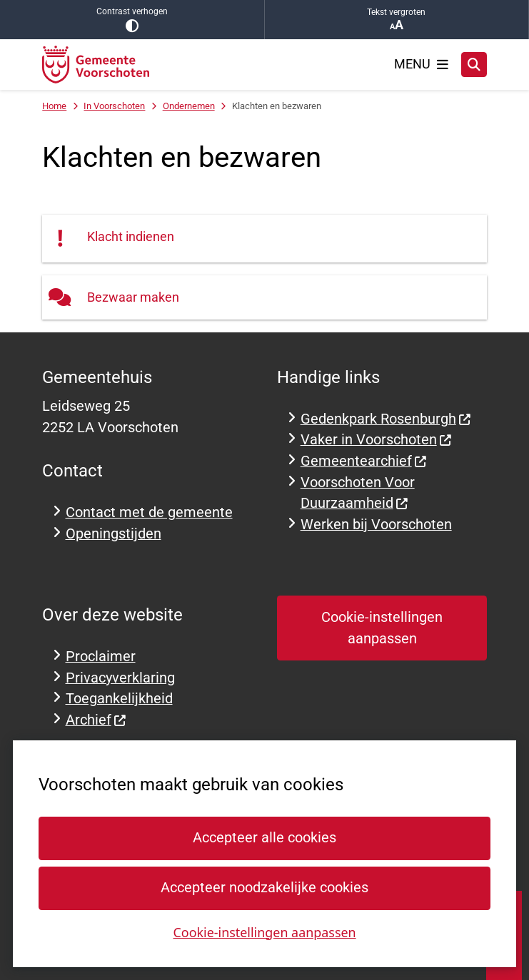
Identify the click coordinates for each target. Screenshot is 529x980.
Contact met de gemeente (149, 512)
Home (54, 106)
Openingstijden (114, 534)
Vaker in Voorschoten (377, 440)
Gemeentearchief (364, 461)
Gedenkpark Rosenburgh (386, 419)
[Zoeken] (474, 64)
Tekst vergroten (397, 20)
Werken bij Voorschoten (376, 525)
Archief (96, 720)
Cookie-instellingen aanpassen (264, 931)
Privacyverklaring (120, 678)
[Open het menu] (421, 64)
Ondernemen (189, 106)
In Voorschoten (114, 106)
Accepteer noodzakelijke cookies (264, 888)
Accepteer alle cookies (264, 838)
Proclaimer (101, 657)
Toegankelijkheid (119, 699)
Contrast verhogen (132, 20)
